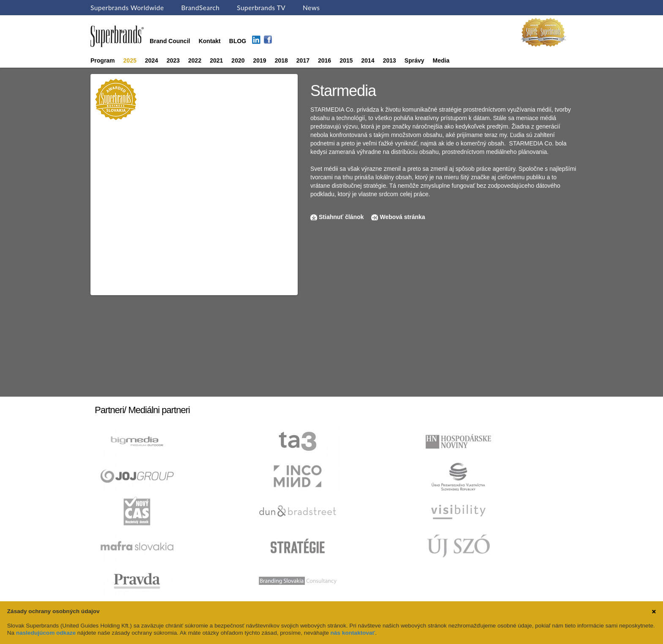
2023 (173, 60)
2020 (238, 60)
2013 (389, 60)
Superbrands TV (261, 8)
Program (103, 60)
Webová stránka (402, 217)
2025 (130, 60)
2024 (152, 60)
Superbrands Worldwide (127, 8)
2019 (260, 60)
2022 (195, 60)
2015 (346, 60)
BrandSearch (200, 8)
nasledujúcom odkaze (46, 633)
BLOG (238, 41)
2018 (281, 60)
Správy (415, 60)
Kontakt (210, 41)
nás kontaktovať (353, 633)
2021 (216, 60)
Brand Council (170, 41)
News (311, 8)
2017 (303, 60)
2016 (325, 60)
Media (441, 60)
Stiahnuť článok (342, 217)
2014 (368, 60)
